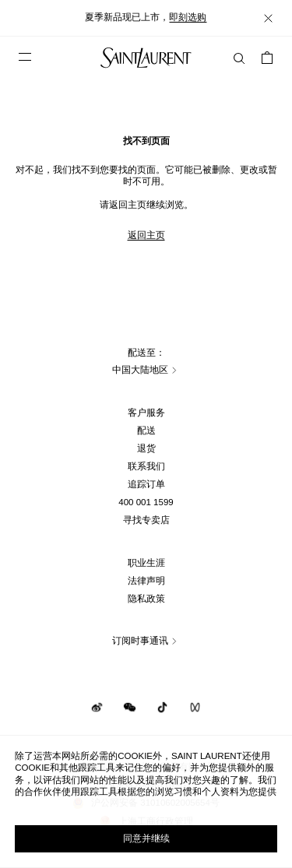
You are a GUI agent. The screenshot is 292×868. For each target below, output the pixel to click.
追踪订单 (146, 484)
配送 (146, 430)
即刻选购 (188, 17)
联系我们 (146, 466)
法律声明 (146, 581)
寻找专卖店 (146, 520)
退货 (146, 448)
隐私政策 (146, 599)
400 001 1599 (146, 502)
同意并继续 (146, 838)
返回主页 (146, 235)
